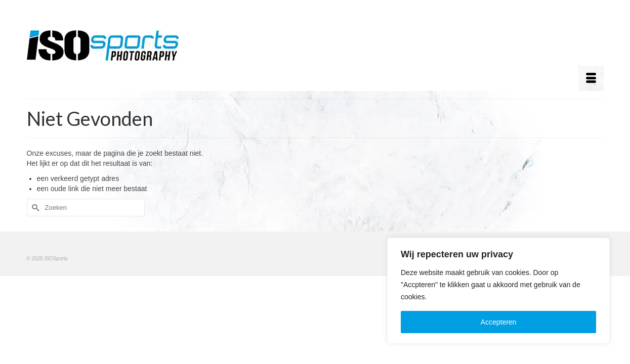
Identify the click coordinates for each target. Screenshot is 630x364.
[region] (498, 291)
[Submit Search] (34, 208)
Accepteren (499, 322)
